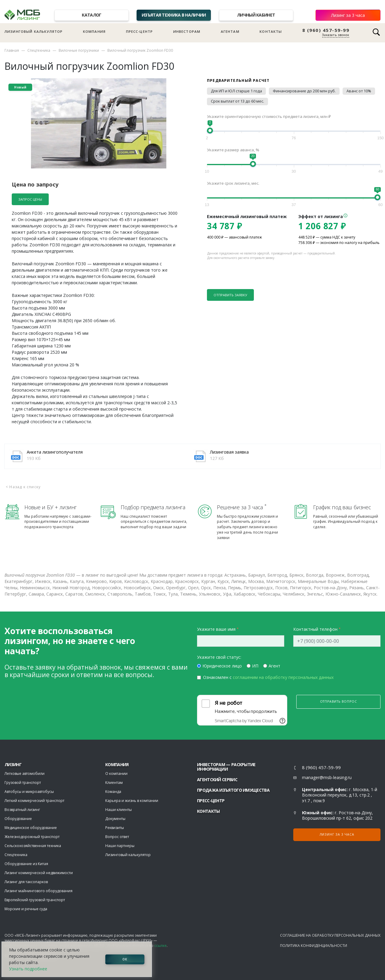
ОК (125, 959)
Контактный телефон (315, 629)
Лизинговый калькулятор (34, 31)
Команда (113, 792)
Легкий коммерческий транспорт (34, 801)
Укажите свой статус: (219, 657)
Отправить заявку (230, 295)
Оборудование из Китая (26, 864)
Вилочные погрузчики (79, 50)
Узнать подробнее (28, 969)
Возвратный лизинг (22, 810)
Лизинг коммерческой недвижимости (39, 873)
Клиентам (114, 783)
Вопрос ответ (117, 837)
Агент (274, 666)
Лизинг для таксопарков (26, 882)
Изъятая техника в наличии (174, 15)
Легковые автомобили (25, 774)
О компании (116, 774)
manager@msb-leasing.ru (327, 777)
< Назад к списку (23, 487)
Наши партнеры (120, 846)
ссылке (160, 946)
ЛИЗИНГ (13, 764)
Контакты (271, 31)
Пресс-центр (140, 31)
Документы (115, 819)
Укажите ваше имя (216, 629)
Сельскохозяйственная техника (33, 846)
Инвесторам (187, 31)
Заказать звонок (336, 35)
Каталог (91, 15)
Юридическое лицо (222, 666)
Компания (94, 31)
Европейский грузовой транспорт (35, 900)
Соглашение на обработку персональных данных (330, 935)
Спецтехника (39, 50)
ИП (255, 666)
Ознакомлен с (268, 677)
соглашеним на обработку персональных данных (283, 677)
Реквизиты (115, 828)
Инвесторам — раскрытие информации (226, 767)
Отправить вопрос (339, 701)
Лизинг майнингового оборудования (38, 891)
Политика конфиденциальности (314, 946)
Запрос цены (30, 199)
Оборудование (18, 819)
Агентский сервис (217, 780)
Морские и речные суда (26, 909)
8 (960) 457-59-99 (326, 30)
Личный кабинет (256, 15)
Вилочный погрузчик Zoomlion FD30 (140, 50)
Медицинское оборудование (31, 828)
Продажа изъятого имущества (233, 790)
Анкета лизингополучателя (55, 452)
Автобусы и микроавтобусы (29, 792)
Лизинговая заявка (229, 452)
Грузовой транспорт (23, 783)
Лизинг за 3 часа (348, 15)
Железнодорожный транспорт (32, 837)
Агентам (230, 31)
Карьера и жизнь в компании (132, 801)
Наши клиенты (119, 810)
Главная (12, 50)
